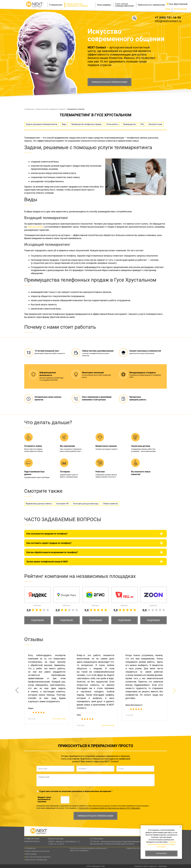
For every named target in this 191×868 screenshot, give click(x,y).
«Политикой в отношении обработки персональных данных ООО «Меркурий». (109, 808)
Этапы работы (112, 124)
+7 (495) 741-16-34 (168, 18)
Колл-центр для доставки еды (86, 504)
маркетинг (153, 866)
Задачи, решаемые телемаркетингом (41, 124)
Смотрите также (155, 124)
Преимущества (129, 124)
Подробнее (38, 620)
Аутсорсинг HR (62, 504)
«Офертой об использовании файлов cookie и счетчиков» (162, 844)
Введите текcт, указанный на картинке (45, 799)
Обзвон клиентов (110, 504)
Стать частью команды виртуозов (126, 5)
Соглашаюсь (161, 853)
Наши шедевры (105, 5)
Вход (168, 9)
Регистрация (180, 9)
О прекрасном (57, 5)
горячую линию (35, 227)
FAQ (142, 124)
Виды (64, 124)
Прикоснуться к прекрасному (110, 82)
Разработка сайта (141, 866)
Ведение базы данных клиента (39, 504)
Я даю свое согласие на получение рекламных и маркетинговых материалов (76, 791)
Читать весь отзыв (59, 719)
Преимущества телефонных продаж (86, 124)
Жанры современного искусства (37, 851)
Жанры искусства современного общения (81, 5)
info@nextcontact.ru (168, 21)
